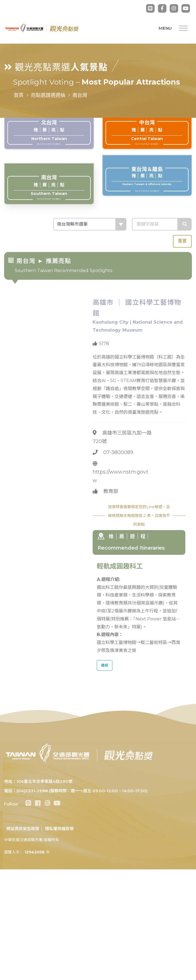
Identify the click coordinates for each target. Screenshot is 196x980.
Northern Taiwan (49, 132)
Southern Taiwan (49, 187)
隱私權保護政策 (59, 829)
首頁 (19, 95)
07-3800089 (118, 452)
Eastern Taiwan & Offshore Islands (147, 179)
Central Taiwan (147, 132)
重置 (182, 241)
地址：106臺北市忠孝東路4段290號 (38, 781)
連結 (105, 665)
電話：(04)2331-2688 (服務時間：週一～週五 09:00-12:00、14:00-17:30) (76, 791)
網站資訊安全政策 (23, 829)
